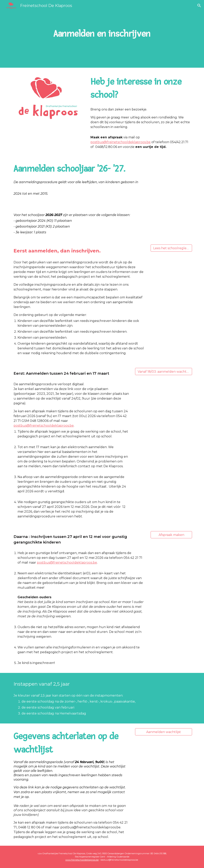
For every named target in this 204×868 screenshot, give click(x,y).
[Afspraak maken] (171, 535)
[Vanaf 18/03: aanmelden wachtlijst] (164, 372)
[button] (199, 6)
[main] (102, 34)
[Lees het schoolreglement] (171, 248)
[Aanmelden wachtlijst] (164, 732)
